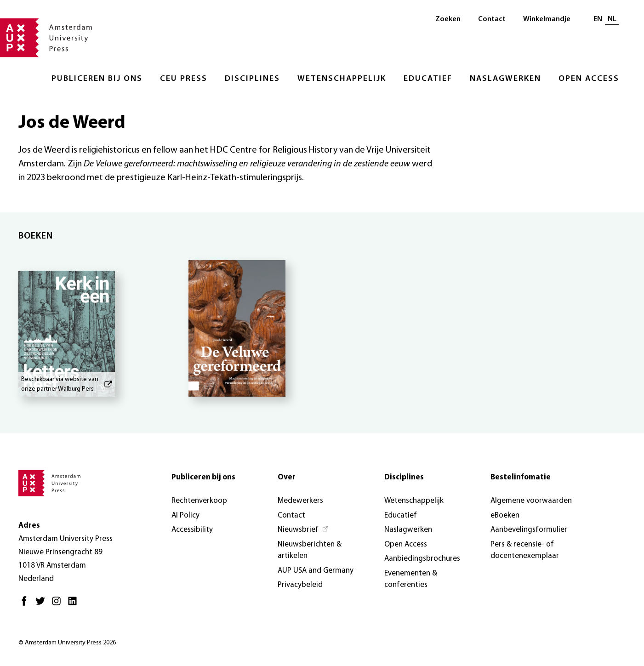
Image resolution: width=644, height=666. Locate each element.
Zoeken (448, 19)
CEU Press (184, 79)
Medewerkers (300, 501)
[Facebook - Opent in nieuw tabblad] (26, 605)
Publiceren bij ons (97, 79)
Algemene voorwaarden (531, 501)
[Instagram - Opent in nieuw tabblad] (59, 605)
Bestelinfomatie (521, 477)
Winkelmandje (547, 19)
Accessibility (192, 530)
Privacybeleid (300, 585)
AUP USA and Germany (316, 571)
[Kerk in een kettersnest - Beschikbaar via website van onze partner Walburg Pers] (67, 328)
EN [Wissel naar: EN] (598, 19)
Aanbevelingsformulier (529, 530)
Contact (492, 19)
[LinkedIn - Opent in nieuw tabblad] (75, 605)
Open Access (589, 79)
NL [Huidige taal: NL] (612, 19)
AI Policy (185, 515)
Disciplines (252, 79)
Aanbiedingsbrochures (422, 559)
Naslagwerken (505, 79)
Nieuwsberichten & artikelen (310, 550)
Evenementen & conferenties (411, 579)
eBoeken (505, 515)
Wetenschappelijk (342, 79)
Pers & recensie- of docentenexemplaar (525, 550)
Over (287, 477)
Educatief (428, 79)
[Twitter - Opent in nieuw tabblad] (43, 605)
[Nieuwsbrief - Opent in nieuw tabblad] (303, 530)
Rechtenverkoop (199, 501)
